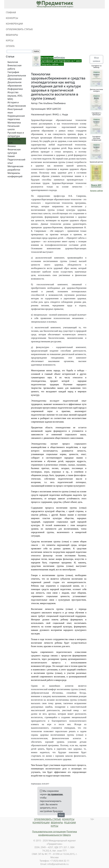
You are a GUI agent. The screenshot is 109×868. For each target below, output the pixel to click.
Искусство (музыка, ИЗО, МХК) (15, 96)
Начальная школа (13, 128)
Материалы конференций (15, 175)
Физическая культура (14, 151)
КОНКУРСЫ (12, 18)
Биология (13, 62)
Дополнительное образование (17, 77)
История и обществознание (17, 104)
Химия (11, 156)
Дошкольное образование (15, 84)
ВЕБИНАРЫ (12, 35)
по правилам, (55, 794)
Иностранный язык (15, 111)
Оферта (67, 835)
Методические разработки (15, 168)
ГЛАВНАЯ (11, 12)
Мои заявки (96, 59)
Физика (12, 146)
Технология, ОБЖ (14, 141)
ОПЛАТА (10, 46)
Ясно (61, 815)
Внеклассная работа (14, 67)
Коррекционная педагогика (16, 118)
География (13, 72)
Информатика (15, 89)
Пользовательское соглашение (49, 832)
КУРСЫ (10, 40)
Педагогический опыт (16, 161)
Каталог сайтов (96, 191)
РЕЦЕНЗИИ (70, 823)
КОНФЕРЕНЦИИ (14, 24)
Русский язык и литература (16, 134)
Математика (14, 123)
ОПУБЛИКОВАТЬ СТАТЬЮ (19, 29)
